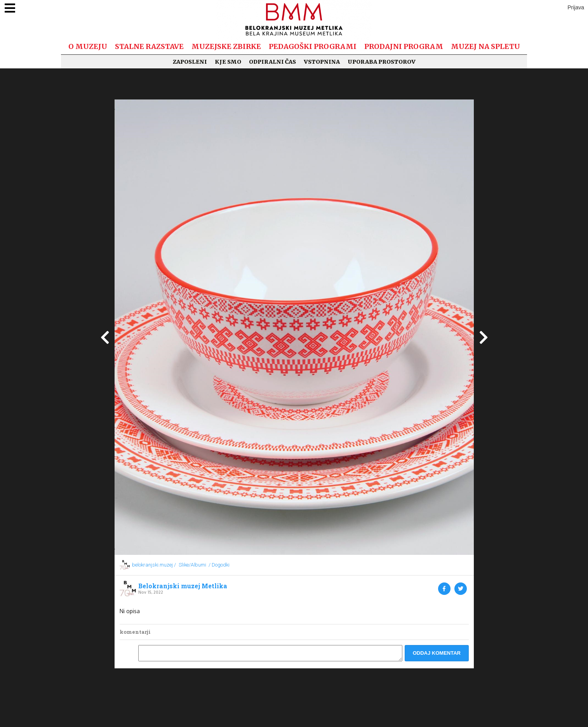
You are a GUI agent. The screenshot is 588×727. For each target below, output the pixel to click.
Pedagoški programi (313, 46)
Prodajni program (404, 46)
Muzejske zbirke (226, 46)
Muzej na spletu (485, 46)
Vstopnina (322, 62)
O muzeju (88, 46)
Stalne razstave (149, 46)
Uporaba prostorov (382, 62)
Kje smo (228, 62)
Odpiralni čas (272, 62)
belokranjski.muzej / (154, 565)
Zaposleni (190, 62)
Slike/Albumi (192, 565)
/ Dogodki (219, 565)
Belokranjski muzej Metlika (183, 586)
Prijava (576, 7)
